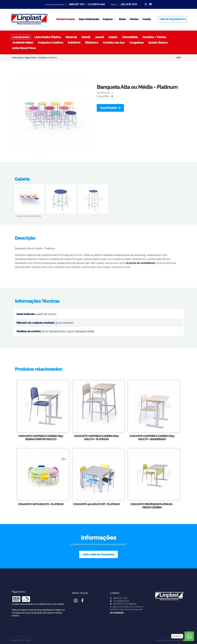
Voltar (178, 57)
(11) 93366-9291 (120, 601)
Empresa (109, 19)
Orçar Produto (110, 108)
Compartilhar (105, 96)
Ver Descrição (105, 93)
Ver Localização (117, 612)
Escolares (43, 58)
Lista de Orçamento (172, 19)
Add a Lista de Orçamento (98, 554)
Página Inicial (30, 58)
